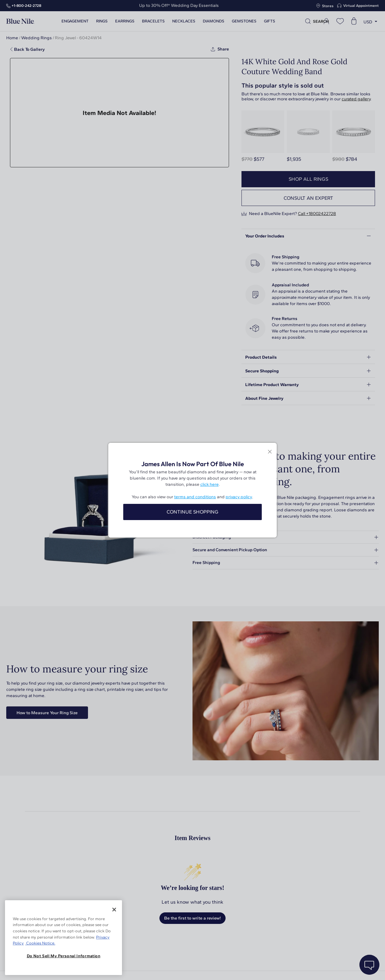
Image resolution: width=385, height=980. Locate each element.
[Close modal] (270, 452)
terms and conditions (195, 497)
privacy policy (239, 497)
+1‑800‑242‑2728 (26, 6)
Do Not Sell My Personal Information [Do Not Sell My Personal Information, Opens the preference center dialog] (64, 956)
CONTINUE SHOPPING (192, 512)
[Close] (114, 910)
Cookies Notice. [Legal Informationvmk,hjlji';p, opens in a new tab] (40, 943)
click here (210, 484)
